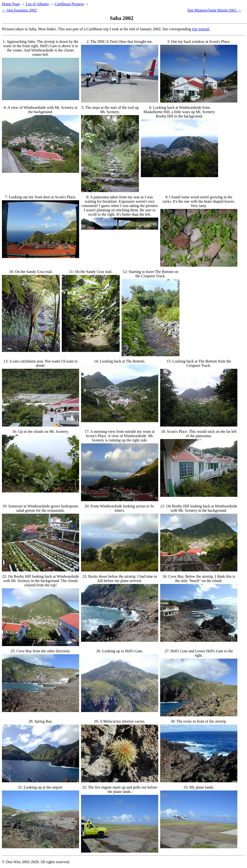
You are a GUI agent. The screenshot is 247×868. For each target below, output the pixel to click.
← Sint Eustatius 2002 (19, 10)
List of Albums (37, 4)
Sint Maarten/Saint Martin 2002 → (214, 10)
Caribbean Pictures (69, 4)
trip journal (201, 29)
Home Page (11, 4)
